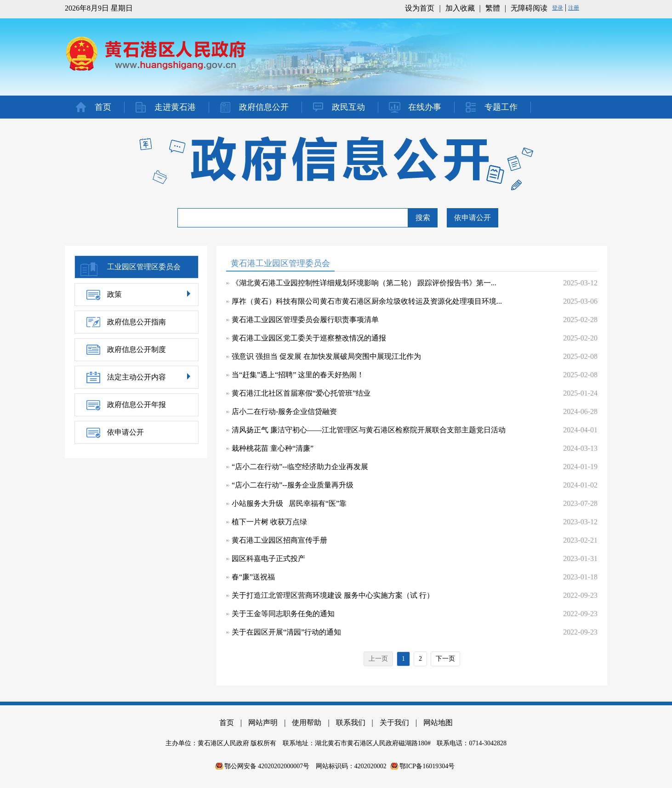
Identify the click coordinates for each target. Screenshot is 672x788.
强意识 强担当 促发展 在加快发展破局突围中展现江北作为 (326, 356)
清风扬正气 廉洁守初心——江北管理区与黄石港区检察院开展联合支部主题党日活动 (369, 430)
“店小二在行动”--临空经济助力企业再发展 (300, 467)
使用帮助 (307, 723)
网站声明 (263, 723)
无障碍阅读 (529, 8)
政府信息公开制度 (137, 349)
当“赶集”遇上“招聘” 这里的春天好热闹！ (298, 375)
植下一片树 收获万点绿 (269, 522)
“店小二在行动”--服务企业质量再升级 (293, 485)
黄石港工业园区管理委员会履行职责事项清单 (305, 320)
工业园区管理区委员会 (144, 267)
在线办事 (425, 107)
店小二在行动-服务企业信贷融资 (284, 411)
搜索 (423, 218)
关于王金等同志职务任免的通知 (283, 614)
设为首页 (420, 8)
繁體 (493, 8)
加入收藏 (460, 8)
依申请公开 (473, 218)
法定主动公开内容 (137, 377)
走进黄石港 (175, 107)
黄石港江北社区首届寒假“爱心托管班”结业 (301, 393)
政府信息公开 (264, 107)
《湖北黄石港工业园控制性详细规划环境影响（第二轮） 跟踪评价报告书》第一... (364, 283)
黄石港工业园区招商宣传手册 (279, 540)
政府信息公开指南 (137, 322)
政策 (114, 294)
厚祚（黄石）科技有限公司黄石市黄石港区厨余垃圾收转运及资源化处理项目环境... (367, 301)
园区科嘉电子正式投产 (268, 558)
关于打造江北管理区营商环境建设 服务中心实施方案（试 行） (333, 595)
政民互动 (348, 107)
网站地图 (438, 723)
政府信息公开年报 (137, 405)
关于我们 (394, 723)
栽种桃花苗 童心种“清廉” (273, 448)
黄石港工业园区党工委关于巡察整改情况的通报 (309, 338)
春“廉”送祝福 (253, 577)
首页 (103, 107)
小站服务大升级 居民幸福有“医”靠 (289, 503)
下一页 (445, 659)
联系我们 (351, 723)
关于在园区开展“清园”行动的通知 (286, 632)
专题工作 (501, 107)
